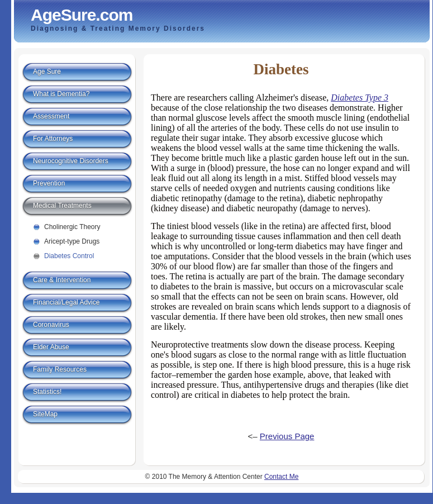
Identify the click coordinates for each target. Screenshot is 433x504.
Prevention (49, 183)
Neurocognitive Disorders (71, 161)
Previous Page (287, 436)
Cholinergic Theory (72, 227)
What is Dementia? (61, 94)
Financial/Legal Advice (66, 302)
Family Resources (60, 369)
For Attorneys (53, 139)
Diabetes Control (69, 256)
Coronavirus (51, 325)
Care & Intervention (62, 280)
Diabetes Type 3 (360, 98)
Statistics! (47, 392)
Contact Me (281, 477)
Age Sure (47, 72)
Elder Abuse (51, 347)
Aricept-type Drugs (72, 241)
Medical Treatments (62, 206)
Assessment (51, 116)
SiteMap (45, 414)
